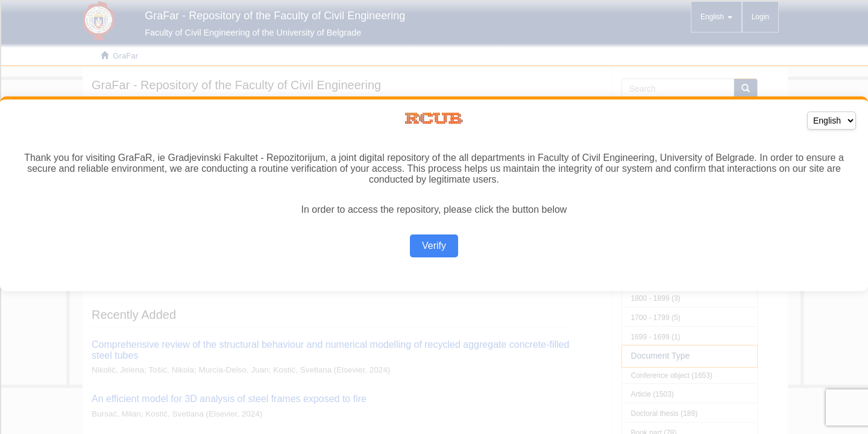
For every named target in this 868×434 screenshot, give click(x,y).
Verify (434, 246)
